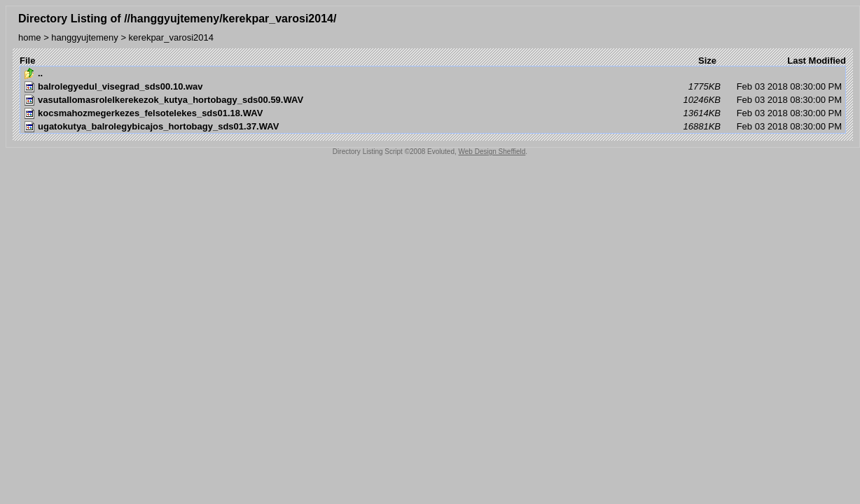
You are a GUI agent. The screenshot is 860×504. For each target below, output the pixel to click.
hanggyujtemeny (84, 37)
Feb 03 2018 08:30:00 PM (433, 87)
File (27, 61)
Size (707, 61)
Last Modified (817, 61)
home (30, 37)
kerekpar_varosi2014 (171, 37)
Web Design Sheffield (492, 152)
